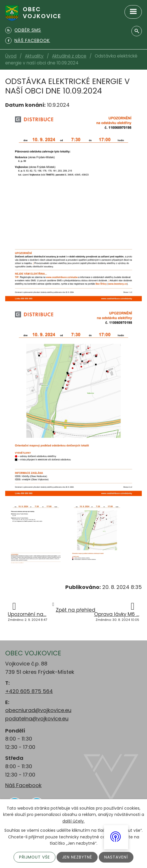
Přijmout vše (35, 857)
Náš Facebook (23, 785)
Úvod (11, 56)
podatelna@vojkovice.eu (37, 719)
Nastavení (117, 857)
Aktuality (34, 56)
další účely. (73, 821)
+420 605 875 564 (29, 691)
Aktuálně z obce (69, 56)
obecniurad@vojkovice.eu (38, 710)
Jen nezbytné (78, 857)
